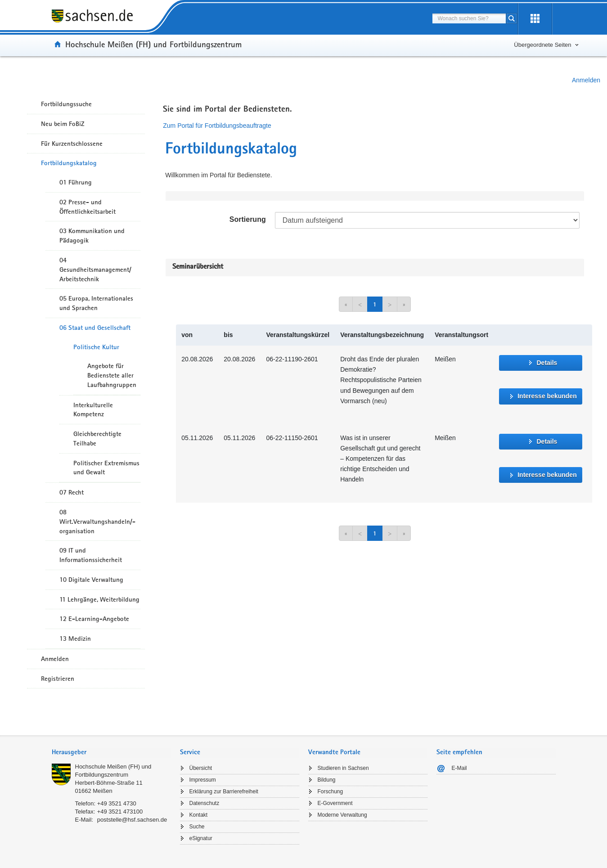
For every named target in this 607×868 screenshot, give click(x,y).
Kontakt (199, 815)
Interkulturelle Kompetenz (93, 410)
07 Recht (72, 492)
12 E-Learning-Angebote (94, 619)
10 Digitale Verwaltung (91, 580)
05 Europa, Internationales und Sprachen (96, 303)
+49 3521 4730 (117, 803)
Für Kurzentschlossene (72, 144)
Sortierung (248, 219)
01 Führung (76, 182)
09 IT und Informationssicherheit (91, 555)
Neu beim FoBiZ (63, 124)
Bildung (327, 780)
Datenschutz (205, 803)
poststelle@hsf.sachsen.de (132, 820)
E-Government (335, 803)
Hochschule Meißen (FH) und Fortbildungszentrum (153, 44)
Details (547, 363)
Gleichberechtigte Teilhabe (97, 438)
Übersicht (201, 768)
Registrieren (58, 679)
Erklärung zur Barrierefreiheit (224, 792)
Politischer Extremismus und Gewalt (106, 468)
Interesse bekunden (547, 396)
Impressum (203, 780)
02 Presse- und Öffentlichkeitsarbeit (88, 207)
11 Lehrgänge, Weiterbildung (99, 599)
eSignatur (201, 838)
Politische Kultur (96, 347)
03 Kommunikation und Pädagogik (92, 236)
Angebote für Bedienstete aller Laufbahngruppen (112, 375)
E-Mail (459, 768)
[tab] (111, 753)
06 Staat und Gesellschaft (95, 328)
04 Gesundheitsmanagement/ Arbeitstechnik (95, 270)
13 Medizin (75, 639)
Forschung (330, 792)
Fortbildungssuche (66, 104)
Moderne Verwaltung (342, 815)
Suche (197, 827)
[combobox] (469, 18)
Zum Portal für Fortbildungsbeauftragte (217, 126)
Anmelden (586, 80)
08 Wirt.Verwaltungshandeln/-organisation (97, 522)
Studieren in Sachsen (343, 768)
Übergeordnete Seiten (542, 45)
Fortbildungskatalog (69, 163)
